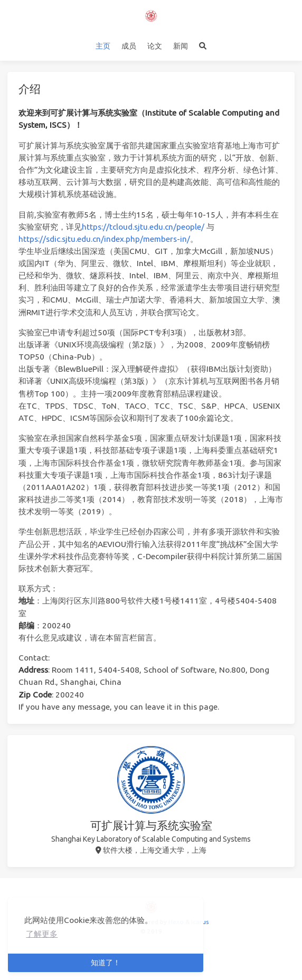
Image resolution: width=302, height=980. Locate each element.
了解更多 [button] (42, 934)
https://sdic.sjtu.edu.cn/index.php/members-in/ (104, 239)
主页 (103, 46)
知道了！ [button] (106, 963)
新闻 (181, 46)
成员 (129, 46)
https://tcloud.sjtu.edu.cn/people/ (143, 227)
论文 (155, 46)
